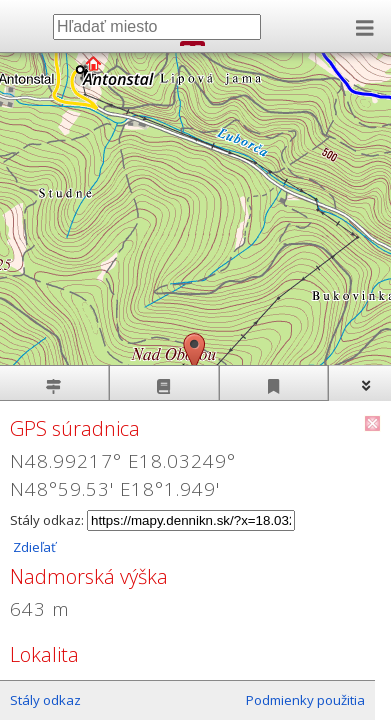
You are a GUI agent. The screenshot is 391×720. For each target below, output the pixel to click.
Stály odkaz (45, 700)
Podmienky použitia (305, 700)
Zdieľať (33, 547)
